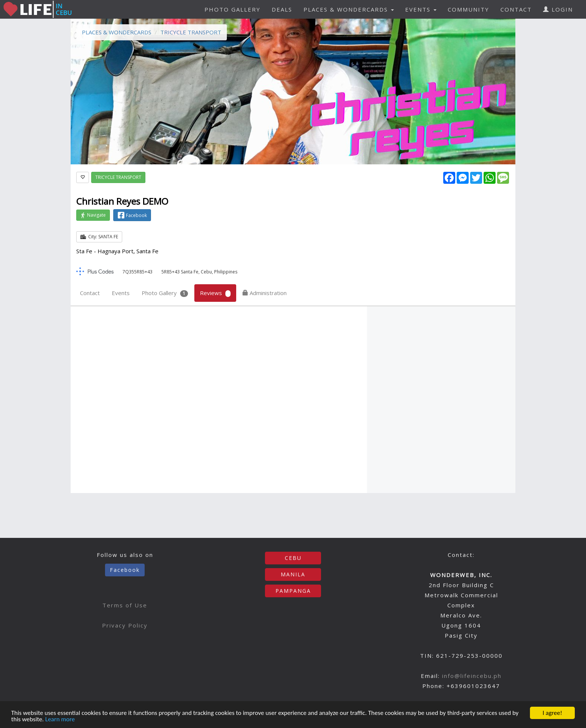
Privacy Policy (125, 625)
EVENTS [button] (421, 9)
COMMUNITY (468, 9)
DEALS (282, 9)
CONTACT (516, 9)
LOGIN (558, 9)
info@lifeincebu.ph (472, 676)
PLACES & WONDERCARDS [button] (349, 9)
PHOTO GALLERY (232, 9)
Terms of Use (125, 605)
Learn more (60, 720)
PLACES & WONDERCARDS (117, 32)
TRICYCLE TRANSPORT (191, 32)
